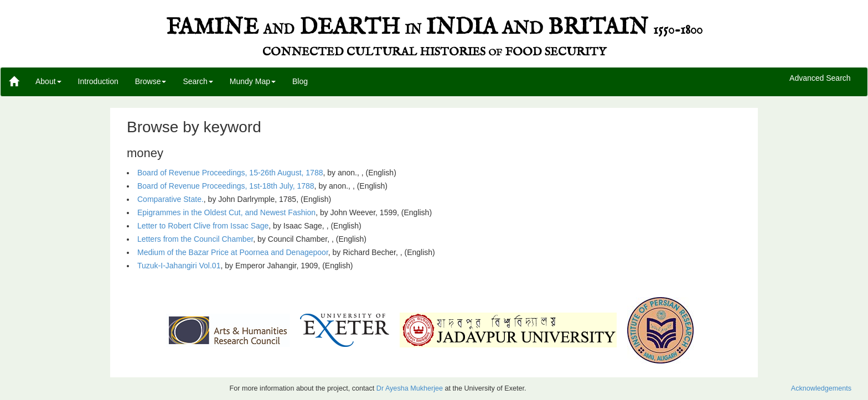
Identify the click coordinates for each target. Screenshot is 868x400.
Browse (151, 81)
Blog (300, 81)
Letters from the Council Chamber (195, 239)
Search (198, 81)
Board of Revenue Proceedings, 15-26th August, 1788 (230, 173)
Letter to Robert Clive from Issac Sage (203, 226)
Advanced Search (820, 79)
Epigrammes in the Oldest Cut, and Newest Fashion (226, 212)
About (48, 81)
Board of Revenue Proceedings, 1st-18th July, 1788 (226, 186)
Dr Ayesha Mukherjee (410, 388)
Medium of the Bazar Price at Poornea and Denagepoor (233, 252)
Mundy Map (253, 81)
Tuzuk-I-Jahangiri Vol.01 (179, 266)
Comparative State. (170, 199)
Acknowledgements (821, 388)
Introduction (98, 81)
